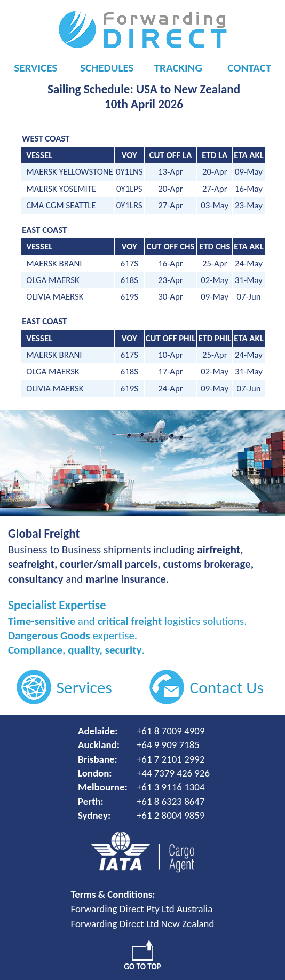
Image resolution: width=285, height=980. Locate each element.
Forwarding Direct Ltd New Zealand (143, 924)
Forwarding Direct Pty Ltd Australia (142, 909)
